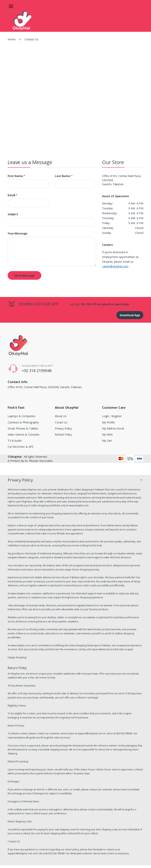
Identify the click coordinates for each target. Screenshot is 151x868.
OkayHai (16, 457)
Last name (64, 176)
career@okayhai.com (115, 266)
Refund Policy (63, 434)
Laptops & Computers (22, 416)
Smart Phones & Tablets (23, 428)
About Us (61, 416)
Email (13, 195)
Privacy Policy (63, 428)
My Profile (108, 422)
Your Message (17, 233)
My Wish (107, 434)
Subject (13, 214)
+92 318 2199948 (37, 371)
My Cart (107, 441)
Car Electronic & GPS (21, 447)
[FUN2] (18, 21)
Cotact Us (61, 422)
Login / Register (112, 416)
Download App (130, 315)
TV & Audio (15, 441)
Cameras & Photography (23, 422)
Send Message (24, 276)
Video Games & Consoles (24, 434)
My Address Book (113, 428)
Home (12, 39)
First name (16, 176)
